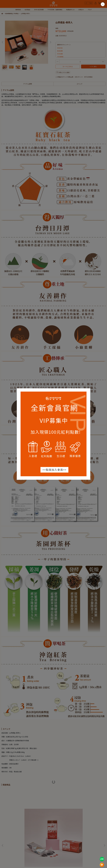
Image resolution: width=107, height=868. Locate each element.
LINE (102, 859)
